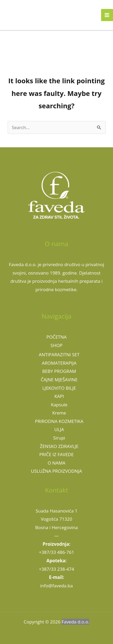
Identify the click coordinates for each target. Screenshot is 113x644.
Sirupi (59, 438)
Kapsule (59, 405)
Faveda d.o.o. (76, 622)
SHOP (56, 345)
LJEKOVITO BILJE (59, 388)
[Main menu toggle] (107, 15)
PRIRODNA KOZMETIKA (59, 421)
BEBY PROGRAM (59, 371)
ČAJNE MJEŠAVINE (59, 380)
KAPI (59, 396)
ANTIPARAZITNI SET (59, 355)
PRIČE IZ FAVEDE (57, 454)
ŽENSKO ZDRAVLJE (59, 446)
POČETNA (56, 337)
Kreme (59, 413)
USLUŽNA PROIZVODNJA (56, 471)
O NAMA (56, 463)
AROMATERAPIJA (59, 363)
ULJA (59, 429)
